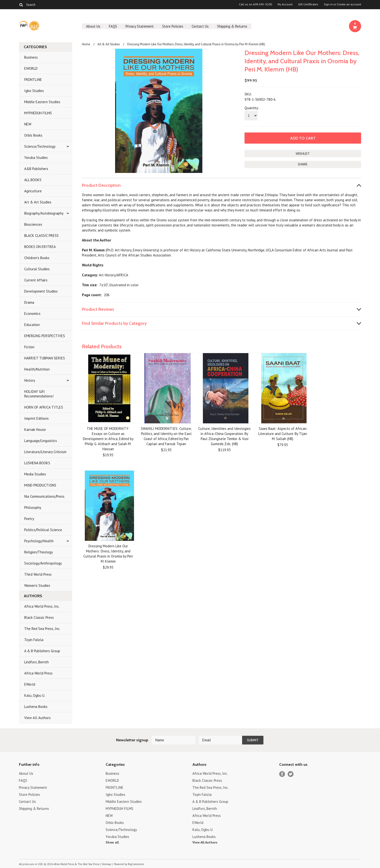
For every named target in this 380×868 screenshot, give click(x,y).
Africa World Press (38, 673)
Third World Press (38, 574)
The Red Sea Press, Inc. (42, 629)
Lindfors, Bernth (36, 662)
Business (31, 57)
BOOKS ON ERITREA (40, 247)
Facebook (282, 774)
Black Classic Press (39, 617)
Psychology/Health (39, 541)
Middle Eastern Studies (42, 102)
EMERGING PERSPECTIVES (45, 336)
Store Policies (173, 26)
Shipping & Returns (232, 26)
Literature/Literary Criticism (45, 452)
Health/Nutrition (37, 369)
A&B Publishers (36, 169)
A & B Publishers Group (42, 651)
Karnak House (35, 430)
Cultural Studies (37, 269)
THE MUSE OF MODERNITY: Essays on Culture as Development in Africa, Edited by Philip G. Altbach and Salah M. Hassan (108, 439)
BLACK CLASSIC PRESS (41, 236)
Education (32, 325)
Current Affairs (36, 280)
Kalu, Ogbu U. (35, 695)
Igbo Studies (34, 91)
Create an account (349, 4)
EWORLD (31, 68)
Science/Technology (40, 146)
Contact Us (200, 26)
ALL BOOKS (33, 180)
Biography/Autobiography (44, 213)
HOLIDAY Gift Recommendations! (39, 394)
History (30, 380)
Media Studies (35, 474)
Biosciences (33, 224)
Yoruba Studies (36, 158)
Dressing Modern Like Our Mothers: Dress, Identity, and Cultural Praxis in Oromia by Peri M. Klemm (108, 554)
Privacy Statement (140, 26)
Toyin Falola (34, 640)
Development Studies (41, 291)
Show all (112, 842)
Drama (29, 302)
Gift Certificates (308, 4)
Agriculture (33, 191)
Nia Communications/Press (44, 496)
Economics (32, 314)
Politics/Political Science (43, 530)
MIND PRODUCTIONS (40, 485)
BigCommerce (136, 864)
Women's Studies (37, 585)
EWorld (30, 684)
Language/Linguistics (41, 441)
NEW (28, 124)
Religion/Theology (39, 552)
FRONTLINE (33, 80)
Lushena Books (36, 707)
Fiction (29, 347)
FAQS (113, 26)
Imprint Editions (36, 418)
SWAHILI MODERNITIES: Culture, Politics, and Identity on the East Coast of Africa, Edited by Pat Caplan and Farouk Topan (166, 436)
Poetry (29, 519)
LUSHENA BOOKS (37, 463)
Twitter (291, 774)
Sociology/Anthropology (43, 563)
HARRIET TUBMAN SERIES (45, 358)
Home (86, 44)
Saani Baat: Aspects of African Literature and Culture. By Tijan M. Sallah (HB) (283, 434)
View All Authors (37, 718)
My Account (285, 4)
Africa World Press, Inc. (42, 606)
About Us (93, 26)
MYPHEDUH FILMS (38, 113)
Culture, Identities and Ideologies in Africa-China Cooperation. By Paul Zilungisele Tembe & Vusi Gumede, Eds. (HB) (224, 436)
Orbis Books (33, 135)
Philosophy (33, 508)
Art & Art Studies (38, 202)
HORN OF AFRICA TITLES (44, 407)
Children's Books (37, 258)
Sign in (328, 4)
